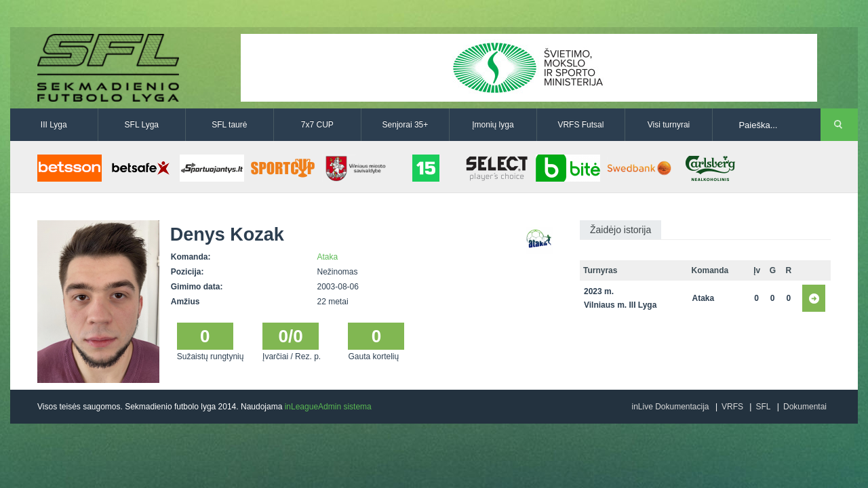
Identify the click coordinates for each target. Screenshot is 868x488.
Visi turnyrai (669, 125)
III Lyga (54, 125)
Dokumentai (805, 407)
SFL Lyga (142, 125)
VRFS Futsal (580, 125)
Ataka (328, 257)
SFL (763, 407)
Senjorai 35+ (406, 125)
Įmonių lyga (493, 125)
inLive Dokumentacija (670, 407)
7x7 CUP (317, 125)
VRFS (732, 407)
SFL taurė (229, 125)
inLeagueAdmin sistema (328, 407)
